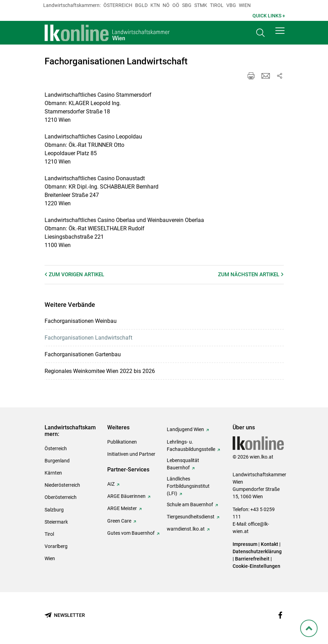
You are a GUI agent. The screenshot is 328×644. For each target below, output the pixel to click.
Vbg (231, 5)
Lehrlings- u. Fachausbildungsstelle (191, 446)
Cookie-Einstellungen (256, 566)
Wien (245, 5)
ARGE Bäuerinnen (126, 496)
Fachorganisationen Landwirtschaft (88, 338)
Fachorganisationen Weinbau (81, 321)
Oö (176, 5)
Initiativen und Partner (131, 454)
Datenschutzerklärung (257, 551)
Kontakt (270, 544)
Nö (166, 5)
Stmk (201, 5)
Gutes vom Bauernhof (131, 533)
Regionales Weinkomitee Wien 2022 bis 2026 (100, 371)
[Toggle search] (260, 34)
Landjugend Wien (185, 429)
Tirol (217, 5)
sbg (187, 5)
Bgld (141, 5)
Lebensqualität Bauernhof (183, 464)
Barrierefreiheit (252, 559)
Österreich (118, 5)
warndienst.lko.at (186, 529)
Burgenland (57, 461)
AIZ (111, 484)
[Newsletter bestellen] (65, 615)
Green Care (119, 521)
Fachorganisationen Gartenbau (83, 354)
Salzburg (54, 510)
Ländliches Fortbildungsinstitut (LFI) (188, 486)
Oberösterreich (61, 497)
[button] (280, 32)
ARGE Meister (122, 508)
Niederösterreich (62, 485)
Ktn (155, 5)
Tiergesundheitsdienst (191, 517)
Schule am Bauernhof (190, 504)
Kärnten (53, 473)
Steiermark (56, 522)
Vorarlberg (56, 546)
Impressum (245, 544)
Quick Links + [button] (269, 16)
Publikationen (122, 442)
